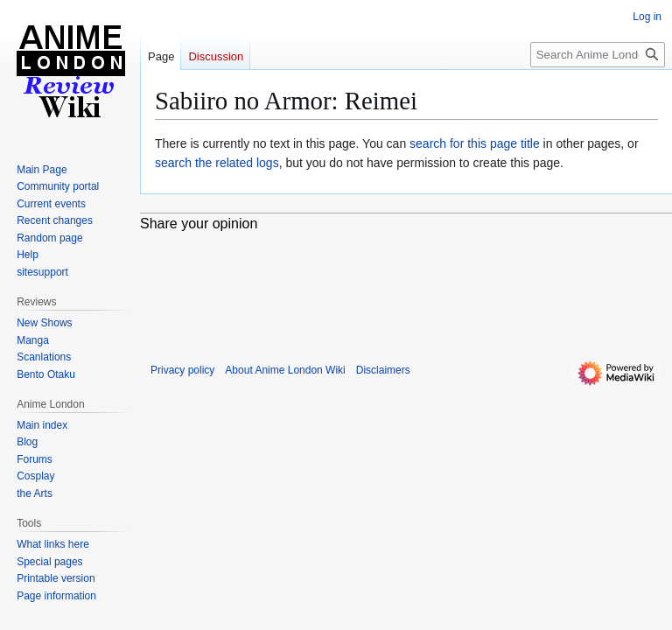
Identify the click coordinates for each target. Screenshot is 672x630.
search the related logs (217, 163)
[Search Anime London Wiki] (598, 55)
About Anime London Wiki (285, 370)
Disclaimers (383, 370)
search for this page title (475, 143)
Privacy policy (182, 370)
